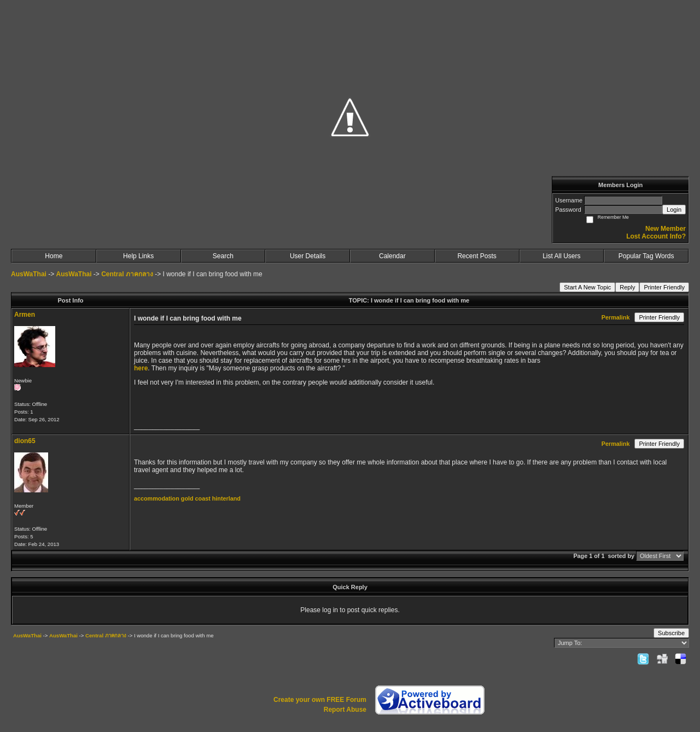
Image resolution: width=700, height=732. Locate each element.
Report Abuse (345, 710)
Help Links (138, 256)
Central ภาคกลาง (127, 274)
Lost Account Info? (656, 236)
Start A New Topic (587, 287)
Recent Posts (477, 256)
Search (223, 256)
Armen (25, 315)
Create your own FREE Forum (320, 700)
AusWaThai (29, 274)
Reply (627, 287)
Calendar (392, 256)
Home (54, 256)
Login (674, 210)
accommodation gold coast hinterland (187, 498)
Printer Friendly (664, 287)
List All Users (561, 256)
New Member (666, 229)
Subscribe (671, 633)
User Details (308, 256)
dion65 (25, 441)
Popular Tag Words (646, 256)
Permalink (616, 317)
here (141, 368)
